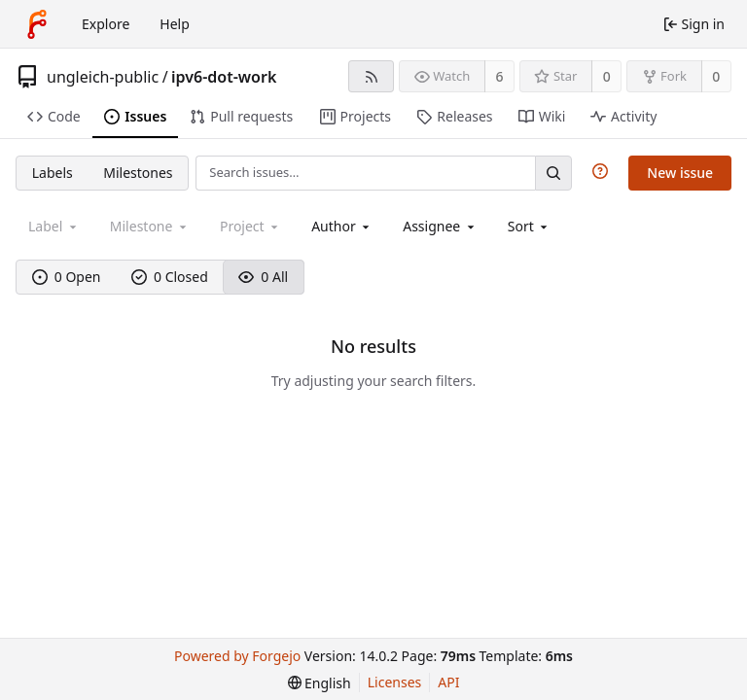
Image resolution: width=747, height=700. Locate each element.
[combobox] (342, 226)
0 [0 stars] (607, 76)
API (448, 682)
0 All (263, 277)
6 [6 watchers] (500, 76)
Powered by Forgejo (237, 656)
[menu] (530, 226)
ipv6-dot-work (224, 77)
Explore (106, 24)
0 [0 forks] (716, 76)
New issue (680, 173)
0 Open (67, 277)
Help (175, 24)
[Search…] (553, 173)
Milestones (138, 173)
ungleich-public (103, 77)
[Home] (37, 24)
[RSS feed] (371, 76)
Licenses (395, 682)
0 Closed (170, 277)
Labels (53, 173)
